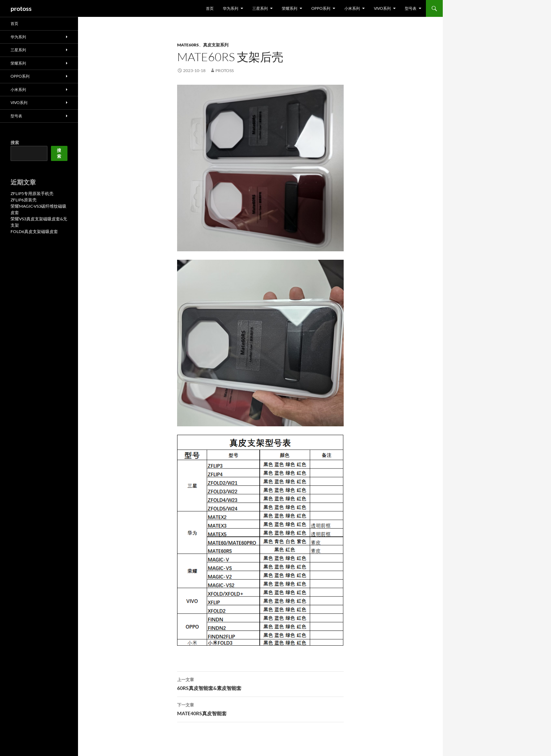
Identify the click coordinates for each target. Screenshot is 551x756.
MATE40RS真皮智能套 (260, 709)
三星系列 (260, 8)
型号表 (411, 8)
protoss (21, 8)
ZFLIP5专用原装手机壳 (32, 193)
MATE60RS (188, 45)
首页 (210, 8)
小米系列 (352, 8)
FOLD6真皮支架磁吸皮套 (34, 231)
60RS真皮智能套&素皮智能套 (260, 683)
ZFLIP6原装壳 (24, 200)
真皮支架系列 (216, 45)
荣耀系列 (290, 8)
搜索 (15, 143)
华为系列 (231, 8)
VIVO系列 (382, 8)
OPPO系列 (321, 8)
